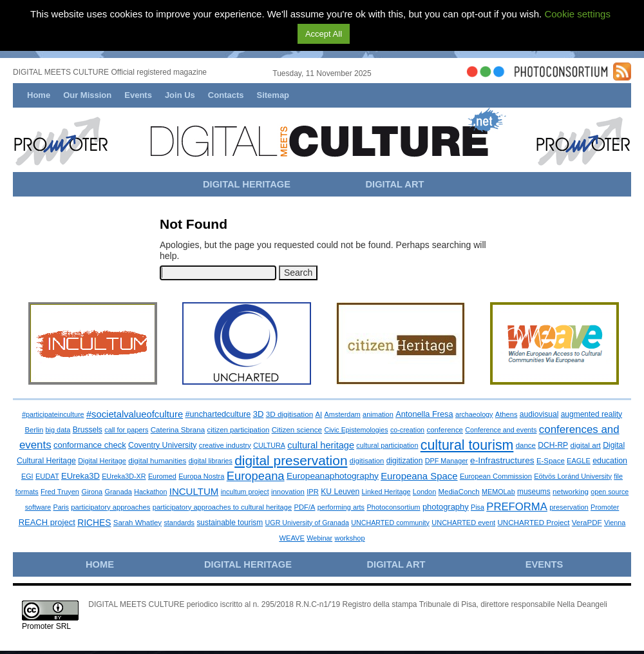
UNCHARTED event (463, 523)
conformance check (90, 445)
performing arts (341, 507)
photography (446, 507)
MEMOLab (498, 492)
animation (378, 414)
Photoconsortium (393, 507)
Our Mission (87, 95)
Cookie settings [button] (577, 14)
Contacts (226, 95)
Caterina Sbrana (178, 429)
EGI (27, 476)
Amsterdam (343, 414)
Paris (62, 507)
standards (179, 523)
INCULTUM (194, 491)
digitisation (367, 461)
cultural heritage (321, 445)
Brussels (88, 430)
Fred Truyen (60, 492)
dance (526, 445)
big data (58, 430)
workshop (350, 538)
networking (571, 492)
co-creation (407, 430)
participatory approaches (110, 507)
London (424, 492)
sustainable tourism (230, 523)
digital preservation (291, 460)
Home (39, 95)
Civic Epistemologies (356, 430)
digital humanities (157, 460)
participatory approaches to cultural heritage (222, 507)
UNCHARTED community (390, 523)
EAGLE (579, 461)
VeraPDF (587, 523)
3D (259, 414)
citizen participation (239, 430)
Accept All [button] (324, 34)
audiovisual (539, 414)
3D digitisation (290, 414)
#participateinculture (53, 414)
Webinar (319, 538)
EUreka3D (80, 476)
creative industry (225, 445)
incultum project (245, 492)
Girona (92, 492)
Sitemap (273, 95)
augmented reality (592, 414)
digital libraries (211, 461)
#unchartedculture (218, 414)
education (610, 461)
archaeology (474, 414)
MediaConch (459, 492)
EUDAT (47, 476)
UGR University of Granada (307, 523)
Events (138, 95)
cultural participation (387, 445)
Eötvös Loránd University (573, 476)
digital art (585, 445)
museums (534, 492)
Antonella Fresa (424, 414)
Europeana (256, 476)
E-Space (551, 461)
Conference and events (501, 430)
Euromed (162, 476)
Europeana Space (419, 476)
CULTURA (269, 445)
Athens (507, 414)
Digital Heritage (102, 461)
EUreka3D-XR (124, 476)
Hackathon (150, 492)
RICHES (94, 523)
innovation (288, 492)
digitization (405, 461)
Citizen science (297, 429)
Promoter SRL (46, 626)
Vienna (615, 523)
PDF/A (305, 507)
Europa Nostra (201, 476)
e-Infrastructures (502, 460)
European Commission (496, 476)
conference (445, 430)
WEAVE (292, 538)
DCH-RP (553, 445)
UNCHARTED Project (533, 522)
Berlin (34, 430)
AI (319, 414)
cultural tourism (467, 445)
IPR (313, 492)
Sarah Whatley (137, 523)
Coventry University (162, 445)
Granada (118, 492)
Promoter (605, 507)
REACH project (47, 522)
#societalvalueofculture (135, 414)
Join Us (180, 95)
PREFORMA (517, 507)
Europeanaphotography (333, 476)
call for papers (126, 430)
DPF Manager (447, 461)
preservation (569, 507)
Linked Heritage (386, 492)
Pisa (478, 507)
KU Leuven (340, 492)
